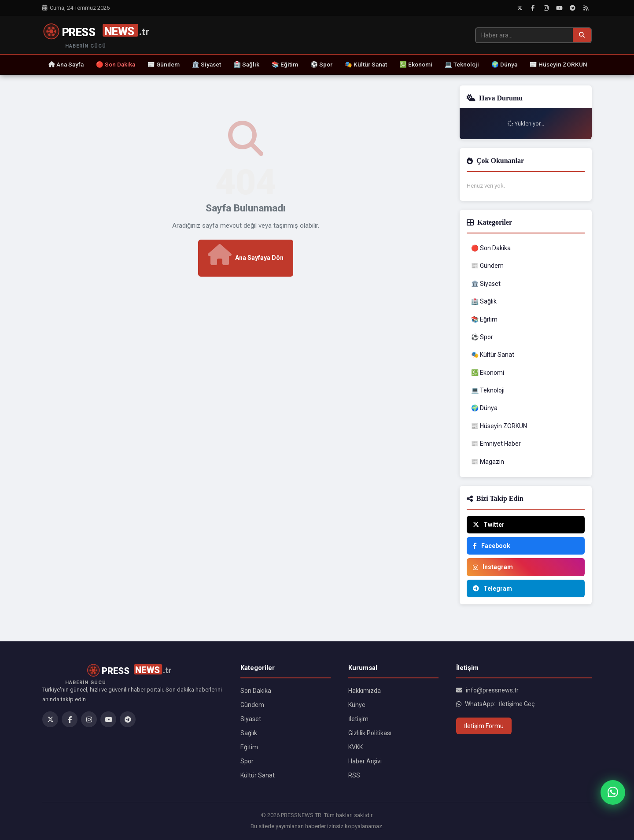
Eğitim (249, 747)
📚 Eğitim (285, 64)
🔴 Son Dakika (116, 64)
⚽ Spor (321, 64)
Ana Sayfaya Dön (246, 255)
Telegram (492, 588)
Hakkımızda (365, 691)
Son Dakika (256, 691)
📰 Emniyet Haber (496, 444)
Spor (247, 761)
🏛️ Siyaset (206, 64)
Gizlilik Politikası (370, 733)
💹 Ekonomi (416, 64)
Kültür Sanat (258, 775)
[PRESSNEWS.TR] (101, 35)
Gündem (252, 705)
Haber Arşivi (365, 761)
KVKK (356, 747)
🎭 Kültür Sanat (366, 64)
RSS (354, 775)
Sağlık (249, 733)
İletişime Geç (517, 704)
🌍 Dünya (504, 64)
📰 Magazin (488, 462)
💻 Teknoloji (462, 64)
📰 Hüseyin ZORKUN (558, 64)
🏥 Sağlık (246, 64)
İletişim (358, 719)
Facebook (492, 546)
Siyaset (251, 719)
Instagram (493, 567)
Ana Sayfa (66, 64)
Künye (357, 705)
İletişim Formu (484, 726)
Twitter (489, 525)
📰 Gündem (164, 64)
